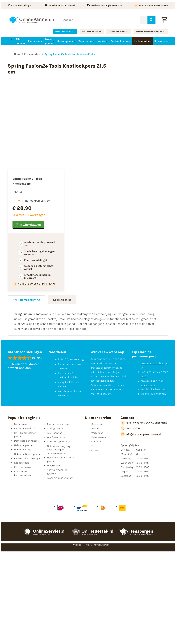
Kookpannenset (23, 467)
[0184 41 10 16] (131, 428)
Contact (96, 450)
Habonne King (22, 450)
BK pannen (20, 424)
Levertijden (54, 466)
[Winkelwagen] (164, 20)
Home (18, 54)
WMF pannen (55, 433)
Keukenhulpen (33, 54)
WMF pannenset (57, 437)
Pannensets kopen (58, 424)
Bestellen (97, 424)
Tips (94, 446)
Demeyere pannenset (26, 441)
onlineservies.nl (119, 31)
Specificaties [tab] (62, 300)
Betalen (96, 428)
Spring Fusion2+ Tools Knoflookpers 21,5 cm (71, 54)
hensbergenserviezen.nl (151, 31)
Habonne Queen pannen (28, 454)
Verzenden (97, 433)
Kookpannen (21, 463)
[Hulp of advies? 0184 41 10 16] (151, 6)
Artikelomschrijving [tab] (26, 300)
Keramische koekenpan (28, 458)
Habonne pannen (24, 445)
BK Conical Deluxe (25, 428)
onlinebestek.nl (92, 31)
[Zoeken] (100, 20)
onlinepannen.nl (65, 31)
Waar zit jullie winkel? (153, 394)
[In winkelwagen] (28, 225)
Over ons (96, 442)
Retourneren (99, 437)
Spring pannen (56, 428)
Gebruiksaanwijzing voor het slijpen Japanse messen (59, 450)
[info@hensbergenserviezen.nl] (141, 434)
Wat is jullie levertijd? (153, 389)
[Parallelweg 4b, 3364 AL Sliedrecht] (144, 423)
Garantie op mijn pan (60, 442)
